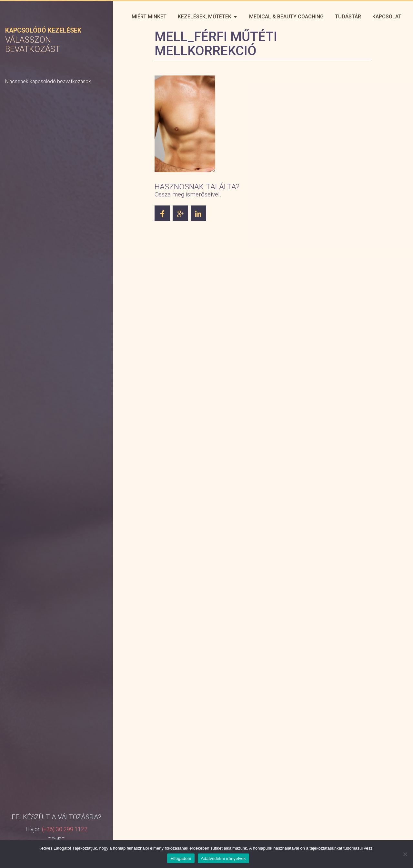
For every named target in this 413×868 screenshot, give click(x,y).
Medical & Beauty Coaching (286, 17)
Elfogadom (181, 858)
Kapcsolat (387, 17)
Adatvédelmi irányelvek (223, 858)
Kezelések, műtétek (207, 17)
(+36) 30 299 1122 (65, 664)
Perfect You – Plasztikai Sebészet (52, 17)
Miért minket (148, 17)
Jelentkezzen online (56, 686)
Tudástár (348, 17)
